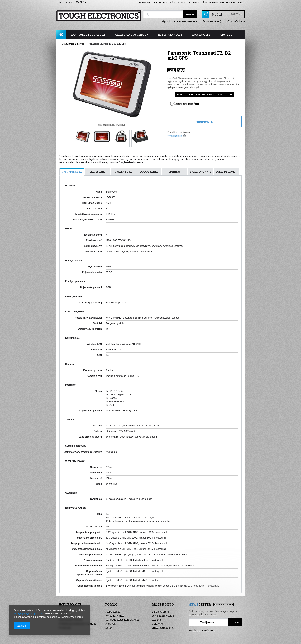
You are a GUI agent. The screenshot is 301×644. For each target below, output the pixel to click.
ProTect (226, 35)
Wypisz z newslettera (202, 630)
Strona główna (61, 35)
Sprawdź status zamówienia (122, 620)
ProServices (201, 35)
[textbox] (163, 14)
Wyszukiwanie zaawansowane (179, 21)
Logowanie (144, 2)
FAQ (64, 44)
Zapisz (235, 622)
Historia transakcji (163, 628)
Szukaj (190, 14)
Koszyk (157, 620)
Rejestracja (162, 2)
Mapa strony (113, 612)
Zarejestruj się (160, 612)
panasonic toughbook (88, 35)
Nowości (111, 624)
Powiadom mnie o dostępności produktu (204, 95)
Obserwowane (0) (212, 21)
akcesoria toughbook (132, 35)
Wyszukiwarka (115, 616)
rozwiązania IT (170, 35)
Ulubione (157, 624)
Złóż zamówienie (235, 21)
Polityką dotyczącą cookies (29, 614)
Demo (109, 628)
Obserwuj (205, 122)
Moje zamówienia (163, 616)
